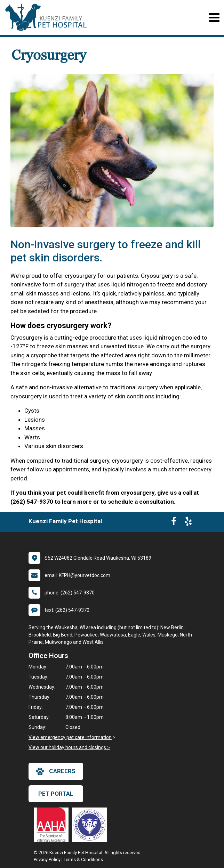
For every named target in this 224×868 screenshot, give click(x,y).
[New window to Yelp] (188, 523)
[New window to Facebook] (174, 523)
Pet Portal (56, 794)
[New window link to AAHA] (53, 825)
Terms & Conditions (83, 859)
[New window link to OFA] (91, 825)
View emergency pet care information (70, 737)
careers (56, 771)
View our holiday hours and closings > (69, 747)
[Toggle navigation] (214, 18)
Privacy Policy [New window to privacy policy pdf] (47, 859)
